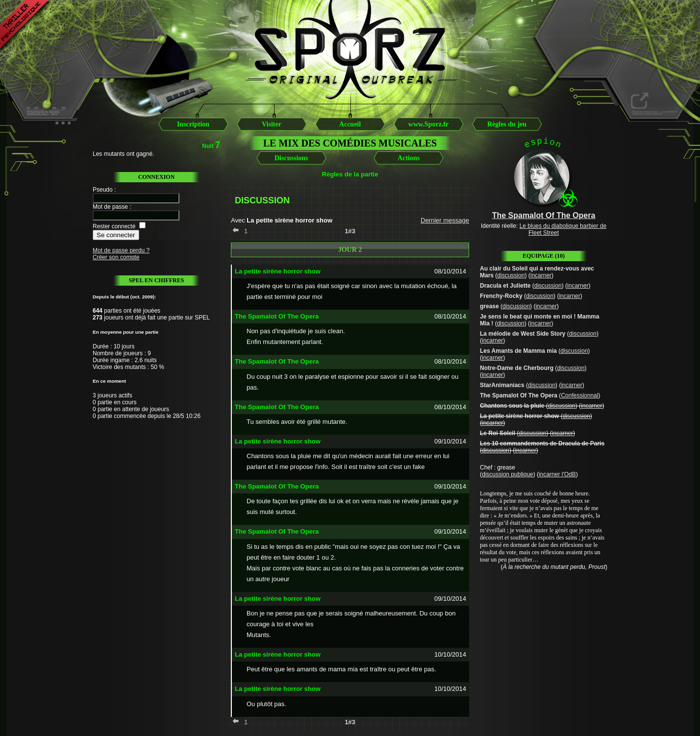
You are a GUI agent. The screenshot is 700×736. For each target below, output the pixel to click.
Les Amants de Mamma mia (518, 351)
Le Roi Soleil (498, 433)
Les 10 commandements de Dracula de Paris (542, 443)
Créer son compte (116, 257)
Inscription (193, 124)
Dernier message (445, 220)
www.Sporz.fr (428, 124)
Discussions (291, 158)
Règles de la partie (350, 174)
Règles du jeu (507, 124)
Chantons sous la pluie (512, 406)
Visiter (272, 124)
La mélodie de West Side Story (523, 334)
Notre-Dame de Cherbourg (517, 368)
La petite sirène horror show (519, 416)
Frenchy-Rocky (501, 296)
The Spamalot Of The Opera (519, 395)
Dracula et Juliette (505, 286)
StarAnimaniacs (502, 385)
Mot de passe (110, 207)
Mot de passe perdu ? (121, 250)
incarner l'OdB (557, 474)
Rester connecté (114, 226)
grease (489, 306)
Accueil (350, 124)
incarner (541, 275)
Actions (409, 158)
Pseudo (103, 190)
